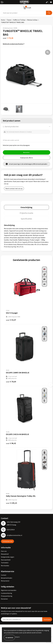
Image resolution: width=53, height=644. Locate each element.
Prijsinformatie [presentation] (26, 213)
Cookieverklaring (6, 593)
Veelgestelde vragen (8, 557)
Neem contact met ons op (14, 188)
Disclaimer (4, 599)
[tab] (26, 207)
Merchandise (5, 566)
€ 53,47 (11, 320)
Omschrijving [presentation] (26, 207)
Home (3, 20)
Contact (4, 575)
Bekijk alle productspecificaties (14, 44)
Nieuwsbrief (5, 554)
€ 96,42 (11, 443)
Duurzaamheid (6, 560)
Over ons (4, 551)
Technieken (5, 563)
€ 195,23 (11, 503)
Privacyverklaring (7, 596)
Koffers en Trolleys (19, 20)
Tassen (9, 20)
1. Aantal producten (11, 126)
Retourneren (5, 581)
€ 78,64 (11, 382)
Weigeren (17, 637)
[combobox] (24, 13)
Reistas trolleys (32, 20)
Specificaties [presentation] (26, 219)
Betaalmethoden (7, 578)
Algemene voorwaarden (9, 590)
